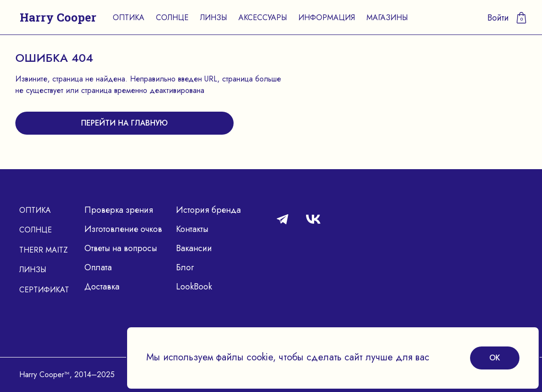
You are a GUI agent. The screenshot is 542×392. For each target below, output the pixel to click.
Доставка (102, 287)
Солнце (172, 17)
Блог (185, 267)
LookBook (194, 287)
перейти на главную (124, 123)
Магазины (387, 17)
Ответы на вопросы (121, 248)
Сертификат (44, 290)
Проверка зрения (119, 210)
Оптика (129, 17)
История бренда (208, 210)
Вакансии (194, 248)
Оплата (98, 267)
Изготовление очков (123, 229)
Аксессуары (263, 17)
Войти (498, 18)
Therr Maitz (43, 250)
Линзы (213, 17)
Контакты (192, 229)
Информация (327, 17)
